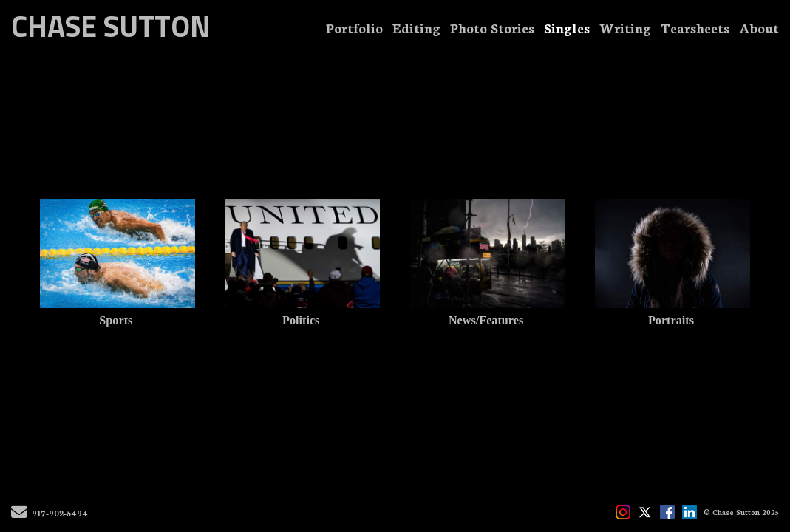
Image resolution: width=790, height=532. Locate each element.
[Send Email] (19, 514)
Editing (416, 27)
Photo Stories (492, 27)
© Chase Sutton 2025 (741, 512)
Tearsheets (695, 27)
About (759, 27)
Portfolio (354, 27)
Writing (625, 27)
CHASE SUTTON (111, 26)
